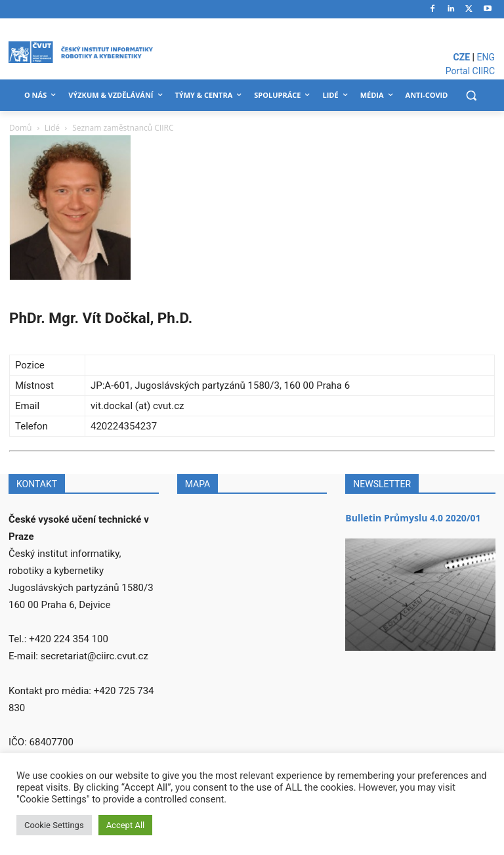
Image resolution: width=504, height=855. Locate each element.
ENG (486, 57)
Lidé (52, 128)
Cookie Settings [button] (54, 825)
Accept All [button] (126, 825)
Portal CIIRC (470, 71)
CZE (462, 57)
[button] (471, 96)
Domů (20, 128)
